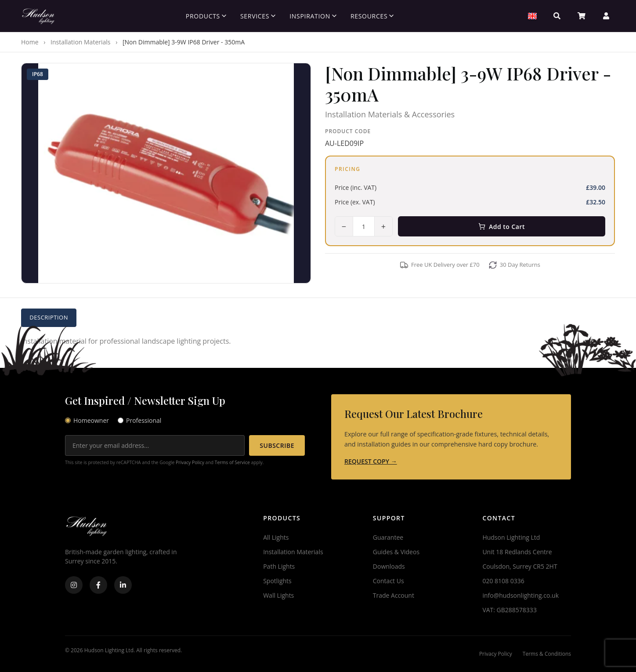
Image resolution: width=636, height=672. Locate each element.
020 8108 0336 (503, 581)
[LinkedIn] (123, 585)
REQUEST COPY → (371, 461)
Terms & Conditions (547, 654)
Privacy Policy (190, 462)
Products (206, 16)
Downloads (389, 566)
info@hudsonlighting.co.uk (520, 595)
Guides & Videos (396, 552)
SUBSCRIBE (277, 445)
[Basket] (582, 16)
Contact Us (388, 581)
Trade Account (394, 595)
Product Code (348, 131)
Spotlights (277, 581)
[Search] (557, 16)
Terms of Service (232, 462)
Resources (372, 16)
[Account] (606, 16)
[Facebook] (98, 585)
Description (50, 317)
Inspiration (313, 16)
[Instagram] (74, 585)
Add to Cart (502, 227)
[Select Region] (532, 16)
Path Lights (279, 566)
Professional (139, 420)
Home (30, 42)
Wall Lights (278, 595)
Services (258, 16)
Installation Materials (80, 42)
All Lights (276, 537)
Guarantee (388, 537)
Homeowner (87, 420)
